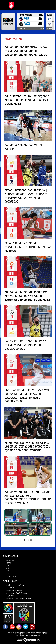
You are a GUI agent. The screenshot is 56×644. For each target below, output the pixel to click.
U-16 (7, 571)
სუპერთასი (10, 596)
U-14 (7, 574)
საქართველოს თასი (14, 590)
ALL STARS (10, 588)
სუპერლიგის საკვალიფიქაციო (18, 598)
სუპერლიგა (10, 560)
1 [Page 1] (25, 540)
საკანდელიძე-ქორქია (15, 585)
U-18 (7, 568)
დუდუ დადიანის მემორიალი (17, 593)
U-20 (7, 566)
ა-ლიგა (9, 563)
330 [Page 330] (30, 540)
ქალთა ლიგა (11, 576)
